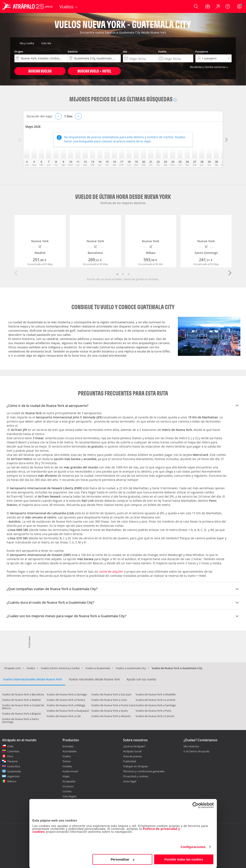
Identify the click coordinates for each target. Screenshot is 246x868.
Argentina (13, 776)
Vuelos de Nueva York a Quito (110, 711)
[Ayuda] (228, 6)
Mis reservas (191, 746)
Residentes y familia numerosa (210, 67)
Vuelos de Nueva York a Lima (109, 700)
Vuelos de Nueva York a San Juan (111, 694)
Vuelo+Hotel (70, 771)
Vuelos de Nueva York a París (153, 711)
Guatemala (14, 771)
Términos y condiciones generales (144, 771)
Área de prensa (132, 756)
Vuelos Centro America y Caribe (60, 668)
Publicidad (130, 761)
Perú (10, 756)
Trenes (67, 761)
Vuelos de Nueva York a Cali (64, 716)
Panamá (12, 761)
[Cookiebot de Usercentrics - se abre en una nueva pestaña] (195, 805)
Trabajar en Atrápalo (136, 766)
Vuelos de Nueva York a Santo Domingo (21, 720)
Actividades (70, 751)
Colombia (13, 751)
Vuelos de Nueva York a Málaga (66, 705)
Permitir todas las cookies (184, 859)
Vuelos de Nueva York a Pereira (66, 700)
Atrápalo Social (132, 751)
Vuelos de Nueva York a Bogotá (21, 714)
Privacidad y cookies (136, 776)
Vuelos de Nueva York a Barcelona (23, 694)
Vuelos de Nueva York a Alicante (111, 716)
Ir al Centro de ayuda (196, 751)
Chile (10, 746)
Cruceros (68, 786)
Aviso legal (130, 781)
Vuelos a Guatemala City (131, 668)
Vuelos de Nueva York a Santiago (67, 694)
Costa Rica (14, 766)
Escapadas (69, 781)
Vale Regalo (70, 796)
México (12, 781)
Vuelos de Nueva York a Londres (155, 700)
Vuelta (162, 51)
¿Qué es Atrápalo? (134, 746)
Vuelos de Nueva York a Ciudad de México (23, 707)
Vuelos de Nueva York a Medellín (156, 694)
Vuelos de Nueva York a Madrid (21, 700)
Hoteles (67, 766)
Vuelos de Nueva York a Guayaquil (68, 711)
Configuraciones (193, 847)
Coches (67, 791)
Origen (19, 51)
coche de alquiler (111, 571)
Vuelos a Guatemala (98, 668)
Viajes (66, 776)
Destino (73, 51)
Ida (125, 51)
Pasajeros (202, 51)
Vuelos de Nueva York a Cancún (155, 716)
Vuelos (31, 668)
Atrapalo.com (12, 668)
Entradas (68, 746)
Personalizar (123, 859)
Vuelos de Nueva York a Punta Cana (113, 705)
